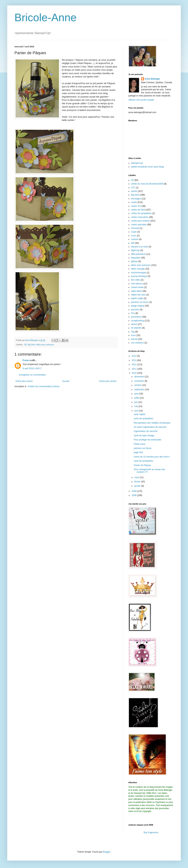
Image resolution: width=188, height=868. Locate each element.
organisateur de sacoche (146, 431)
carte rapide (139, 414)
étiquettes (136, 258)
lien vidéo (136, 280)
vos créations (137, 343)
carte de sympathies (143, 419)
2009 (134, 491)
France (26, 360)
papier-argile (137, 298)
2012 (134, 364)
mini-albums (137, 284)
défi (133, 243)
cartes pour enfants (140, 221)
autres (134, 191)
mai (136, 406)
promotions (136, 317)
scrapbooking (137, 321)
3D (25, 345)
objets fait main (138, 295)
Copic (134, 232)
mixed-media (137, 287)
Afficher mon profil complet (141, 100)
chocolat (135, 228)
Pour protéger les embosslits (148, 440)
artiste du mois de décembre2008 (147, 184)
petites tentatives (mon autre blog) (147, 167)
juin (136, 402)
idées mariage (138, 269)
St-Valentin (136, 328)
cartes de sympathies (141, 213)
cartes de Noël (138, 210)
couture (135, 239)
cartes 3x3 (136, 206)
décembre (139, 377)
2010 (134, 373)
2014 (134, 356)
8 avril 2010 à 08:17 (32, 368)
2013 (134, 360)
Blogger (107, 852)
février (138, 482)
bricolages (136, 199)
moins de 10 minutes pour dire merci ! (152, 457)
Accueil (66, 381)
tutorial (134, 339)
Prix (133, 313)
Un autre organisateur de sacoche (150, 427)
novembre (139, 381)
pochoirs (135, 310)
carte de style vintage (144, 436)
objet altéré (136, 291)
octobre (138, 385)
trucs (133, 335)
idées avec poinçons (45, 345)
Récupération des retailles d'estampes (152, 423)
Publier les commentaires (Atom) (44, 386)
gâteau (134, 261)
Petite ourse (140, 444)
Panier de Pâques (142, 465)
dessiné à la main (139, 247)
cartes (134, 202)
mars (137, 477)
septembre (140, 390)
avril (137, 411)
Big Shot (31, 345)
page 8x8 (138, 452)
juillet (137, 398)
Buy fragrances (151, 832)
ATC (133, 188)
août (137, 394)
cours (134, 236)
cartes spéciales (139, 225)
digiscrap (135, 250)
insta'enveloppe (139, 273)
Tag (133, 332)
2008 (134, 495)
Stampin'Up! (137, 163)
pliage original (138, 306)
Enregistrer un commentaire (32, 375)
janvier (138, 486)
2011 (134, 369)
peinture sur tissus (140, 302)
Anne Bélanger (152, 79)
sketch (134, 324)
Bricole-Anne (46, 17)
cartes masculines (140, 217)
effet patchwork (138, 254)
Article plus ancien (108, 381)
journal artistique (139, 276)
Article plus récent (24, 381)
